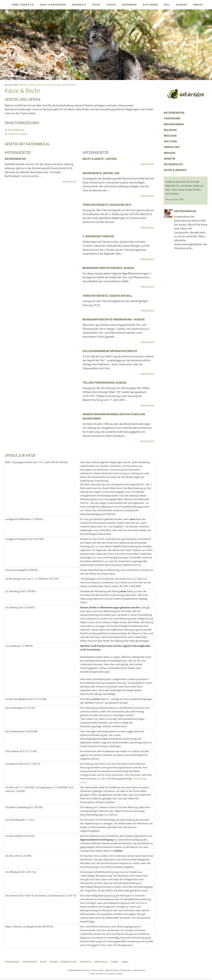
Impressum (85, 962)
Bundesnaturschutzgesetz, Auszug (108, 268)
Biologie (170, 136)
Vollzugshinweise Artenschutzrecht (110, 351)
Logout (125, 962)
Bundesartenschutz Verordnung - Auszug (114, 319)
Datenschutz (101, 962)
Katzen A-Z (43, 85)
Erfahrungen (174, 124)
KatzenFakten (174, 113)
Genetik (169, 159)
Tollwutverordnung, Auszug (104, 383)
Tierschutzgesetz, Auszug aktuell (107, 296)
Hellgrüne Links (69, 962)
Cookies (114, 962)
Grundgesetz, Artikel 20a (101, 173)
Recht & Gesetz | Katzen (100, 159)
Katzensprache (185, 211)
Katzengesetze (16, 130)
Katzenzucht (173, 164)
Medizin (170, 153)
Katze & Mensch (175, 170)
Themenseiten (12, 962)
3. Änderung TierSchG (98, 236)
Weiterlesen (70, 182)
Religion (170, 130)
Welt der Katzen (27, 85)
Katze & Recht (69, 85)
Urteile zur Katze (17, 134)
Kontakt (53, 962)
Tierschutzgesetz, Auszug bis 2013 (107, 205)
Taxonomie (172, 118)
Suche (43, 962)
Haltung (55, 85)
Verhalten (172, 147)
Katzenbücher (30, 962)
